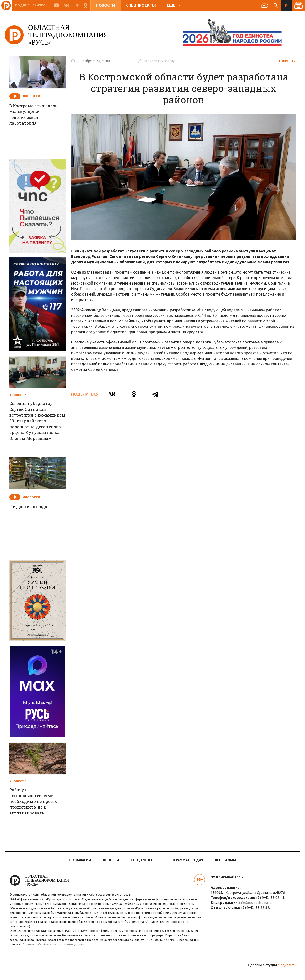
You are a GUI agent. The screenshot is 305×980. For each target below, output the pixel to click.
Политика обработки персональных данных (57, 953)
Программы (225, 869)
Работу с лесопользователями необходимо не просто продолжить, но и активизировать (38, 811)
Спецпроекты (141, 5)
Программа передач (185, 869)
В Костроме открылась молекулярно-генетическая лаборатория (38, 115)
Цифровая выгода (33, 516)
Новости (106, 5)
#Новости (284, 61)
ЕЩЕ (174, 5)
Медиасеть (284, 974)
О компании (80, 869)
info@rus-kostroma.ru (254, 912)
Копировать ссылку (159, 61)
